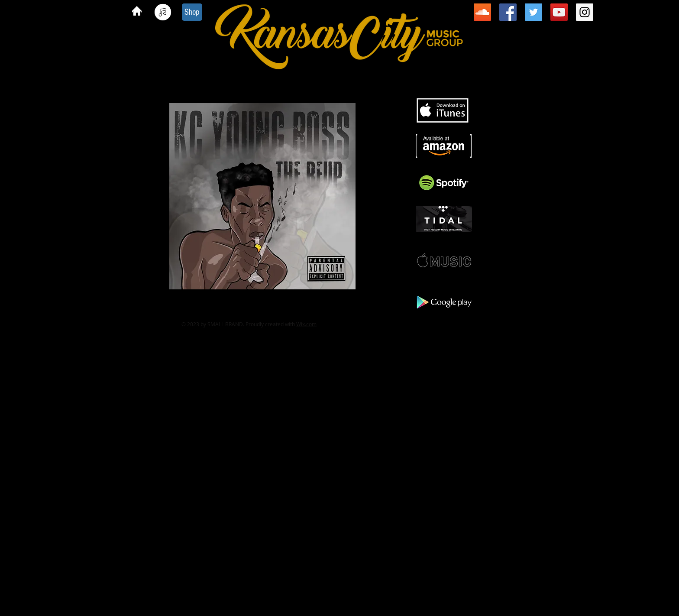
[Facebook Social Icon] (508, 12)
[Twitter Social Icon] (533, 12)
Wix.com (306, 324)
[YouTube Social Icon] (559, 12)
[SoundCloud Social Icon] (482, 12)
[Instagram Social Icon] (585, 12)
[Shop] (192, 12)
